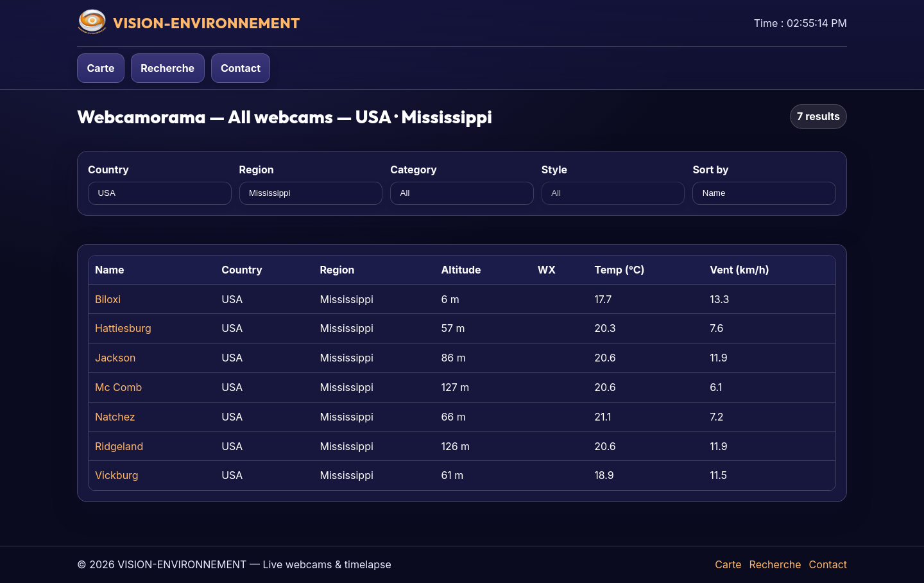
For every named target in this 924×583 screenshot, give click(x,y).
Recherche (167, 68)
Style (554, 170)
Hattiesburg (123, 328)
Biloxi (108, 299)
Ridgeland (119, 446)
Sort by (710, 170)
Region (257, 170)
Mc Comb (118, 387)
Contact (241, 68)
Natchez (115, 417)
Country (108, 170)
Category (414, 170)
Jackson (116, 358)
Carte (100, 68)
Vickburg (117, 475)
